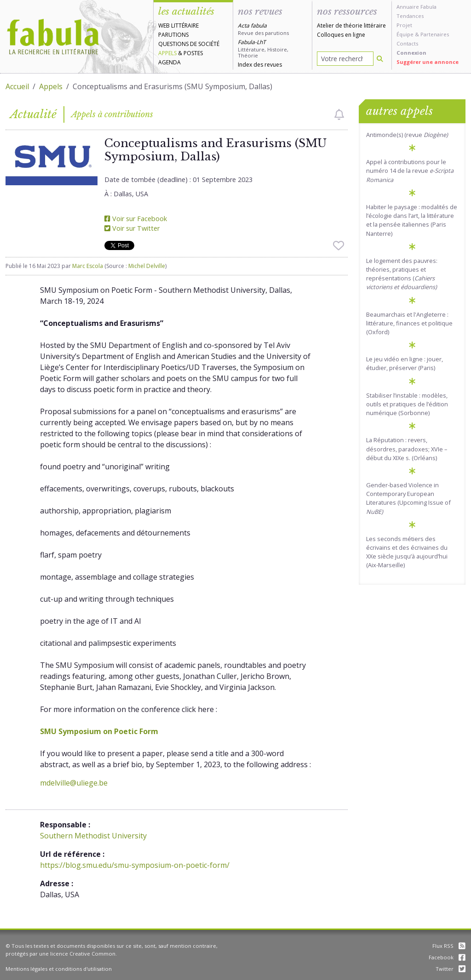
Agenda (169, 62)
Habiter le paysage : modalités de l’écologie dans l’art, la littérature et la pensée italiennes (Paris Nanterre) (412, 220)
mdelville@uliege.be (74, 783)
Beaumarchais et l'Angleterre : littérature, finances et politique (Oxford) (409, 323)
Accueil (17, 86)
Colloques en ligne (341, 35)
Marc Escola (88, 266)
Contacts (407, 43)
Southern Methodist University (93, 836)
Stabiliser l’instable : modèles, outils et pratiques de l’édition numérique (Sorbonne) (407, 404)
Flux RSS (449, 946)
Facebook (447, 957)
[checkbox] (339, 114)
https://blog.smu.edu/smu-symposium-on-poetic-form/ (135, 865)
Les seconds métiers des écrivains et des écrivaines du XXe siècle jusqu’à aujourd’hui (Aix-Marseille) (407, 552)
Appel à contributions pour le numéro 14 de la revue (410, 171)
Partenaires (435, 34)
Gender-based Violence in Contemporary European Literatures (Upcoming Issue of (408, 498)
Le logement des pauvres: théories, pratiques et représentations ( (402, 274)
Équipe (405, 34)
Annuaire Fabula (416, 7)
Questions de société (189, 44)
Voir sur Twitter (132, 228)
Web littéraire (178, 26)
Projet (404, 25)
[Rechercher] (380, 59)
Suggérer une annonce (428, 62)
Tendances (410, 16)
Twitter (451, 969)
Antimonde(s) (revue (407, 135)
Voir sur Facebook (136, 219)
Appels (167, 53)
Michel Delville (147, 266)
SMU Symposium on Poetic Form (99, 731)
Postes (193, 53)
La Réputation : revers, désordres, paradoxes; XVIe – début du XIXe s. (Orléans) (407, 449)
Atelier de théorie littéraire (351, 26)
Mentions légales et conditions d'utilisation (59, 969)
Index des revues (260, 65)
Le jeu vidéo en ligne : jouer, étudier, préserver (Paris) (405, 363)
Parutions (173, 35)
